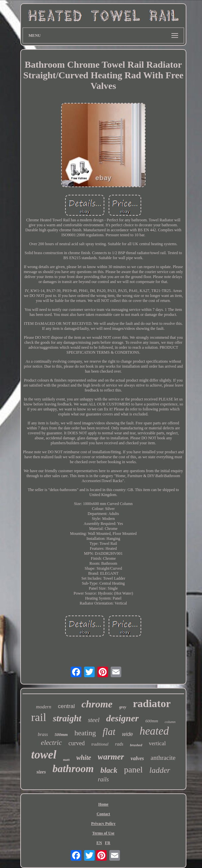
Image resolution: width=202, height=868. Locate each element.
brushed (136, 745)
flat (109, 732)
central (66, 706)
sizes (41, 772)
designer (123, 718)
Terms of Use (103, 833)
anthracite (163, 758)
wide (127, 734)
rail (39, 717)
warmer (111, 757)
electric (51, 743)
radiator (152, 703)
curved (77, 743)
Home (103, 804)
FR (108, 843)
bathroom (73, 769)
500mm (61, 734)
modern (44, 707)
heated (154, 731)
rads (119, 744)
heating (85, 733)
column (170, 722)
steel (94, 720)
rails (103, 779)
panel (133, 770)
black (109, 770)
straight (67, 718)
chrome (97, 704)
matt (66, 760)
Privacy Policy (103, 824)
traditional (100, 744)
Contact (103, 814)
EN (99, 843)
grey (123, 707)
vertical (157, 743)
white (84, 758)
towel (44, 755)
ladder (160, 770)
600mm (152, 721)
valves (137, 758)
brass (43, 734)
